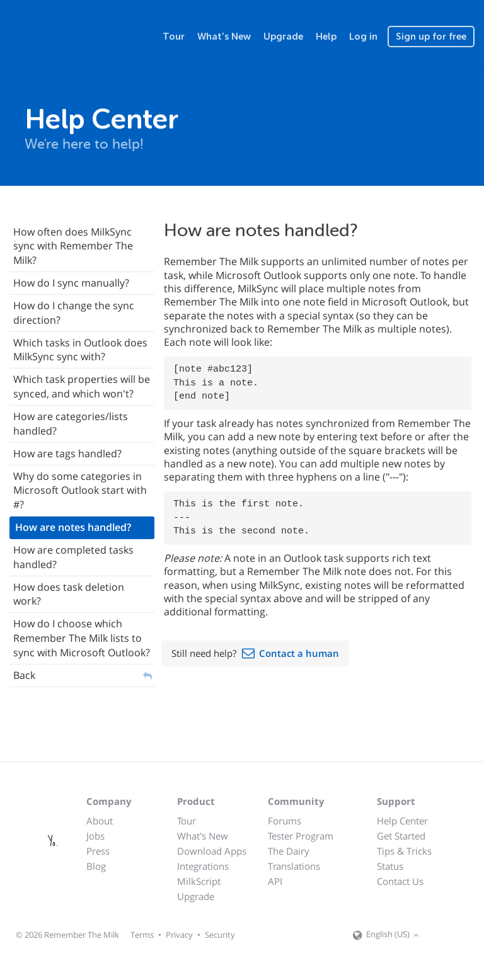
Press (98, 851)
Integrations (203, 866)
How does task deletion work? (69, 594)
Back (24, 675)
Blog (96, 866)
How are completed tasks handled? (73, 557)
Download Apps (212, 851)
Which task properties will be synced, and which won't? (82, 386)
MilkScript (199, 881)
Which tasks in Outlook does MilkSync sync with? (80, 350)
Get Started (401, 836)
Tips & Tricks (404, 851)
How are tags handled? (67, 453)
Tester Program (301, 836)
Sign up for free (431, 37)
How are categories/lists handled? (71, 424)
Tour (174, 37)
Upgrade (283, 37)
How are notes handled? (73, 527)
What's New (224, 37)
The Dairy (289, 851)
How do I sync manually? (71, 283)
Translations (294, 866)
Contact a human (299, 653)
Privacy (179, 935)
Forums (285, 821)
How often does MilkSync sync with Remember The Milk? (73, 246)
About (100, 821)
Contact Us (400, 881)
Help (326, 37)
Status (390, 866)
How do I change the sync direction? (74, 313)
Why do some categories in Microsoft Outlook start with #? (80, 491)
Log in (363, 37)
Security (220, 935)
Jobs (95, 836)
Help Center (402, 821)
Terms (142, 935)
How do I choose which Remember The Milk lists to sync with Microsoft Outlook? (82, 638)
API (275, 881)
